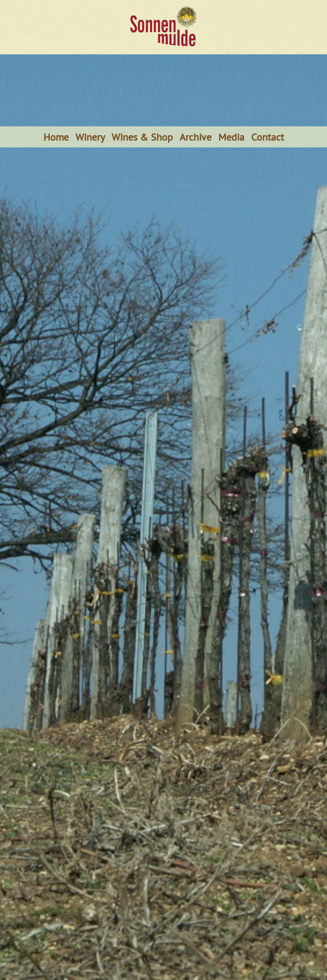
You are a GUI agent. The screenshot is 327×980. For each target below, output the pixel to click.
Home (56, 137)
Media (231, 137)
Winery (90, 137)
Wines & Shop (142, 137)
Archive (196, 137)
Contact (268, 137)
